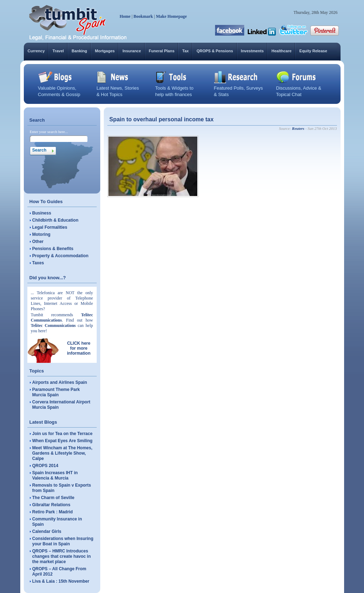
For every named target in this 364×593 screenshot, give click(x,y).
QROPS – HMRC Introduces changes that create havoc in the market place (62, 556)
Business (42, 213)
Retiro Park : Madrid (53, 512)
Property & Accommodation (60, 256)
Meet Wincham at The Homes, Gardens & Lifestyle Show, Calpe (62, 453)
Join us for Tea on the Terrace (63, 434)
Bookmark (143, 16)
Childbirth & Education (55, 220)
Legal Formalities (50, 227)
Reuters (298, 128)
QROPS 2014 (45, 466)
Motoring (41, 234)
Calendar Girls (47, 531)
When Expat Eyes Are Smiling (63, 441)
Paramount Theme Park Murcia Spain (56, 392)
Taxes (38, 263)
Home (125, 16)
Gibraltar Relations (51, 505)
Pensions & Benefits (53, 249)
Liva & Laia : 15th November (61, 581)
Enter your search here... (49, 132)
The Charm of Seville (53, 498)
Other (38, 242)
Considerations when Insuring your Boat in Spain (63, 541)
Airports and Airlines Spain (60, 382)
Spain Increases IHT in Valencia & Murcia (55, 475)
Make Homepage (172, 16)
